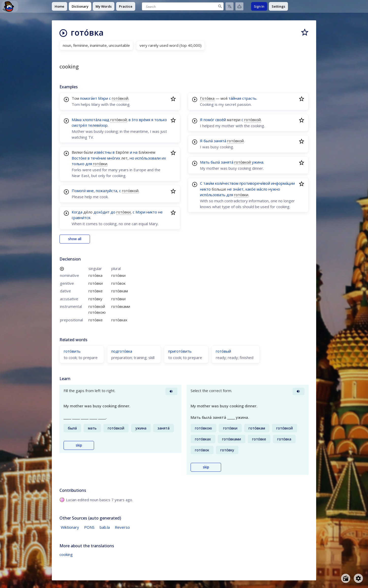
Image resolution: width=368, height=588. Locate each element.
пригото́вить (180, 351)
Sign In (259, 6)
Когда (77, 212)
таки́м (209, 183)
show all (75, 239)
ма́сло (262, 189)
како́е (251, 189)
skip (79, 445)
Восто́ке (79, 158)
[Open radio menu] (346, 578)
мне (90, 191)
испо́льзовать (213, 195)
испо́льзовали (148, 158)
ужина (258, 162)
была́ (208, 141)
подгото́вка (122, 351)
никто (152, 212)
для (89, 164)
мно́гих (114, 158)
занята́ (220, 141)
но (132, 158)
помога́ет (89, 98)
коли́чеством (227, 183)
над (106, 120)
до (113, 212)
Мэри (103, 98)
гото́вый (223, 351)
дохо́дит (102, 212)
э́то (135, 120)
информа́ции (283, 183)
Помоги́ (79, 191)
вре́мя (145, 120)
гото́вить (72, 351)
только (161, 120)
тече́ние (98, 158)
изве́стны (103, 152)
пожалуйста (106, 191)
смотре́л (79, 125)
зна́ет (238, 189)
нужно (274, 189)
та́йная (235, 98)
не (160, 212)
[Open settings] (358, 578)
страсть (249, 98)
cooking (66, 554)
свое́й (221, 120)
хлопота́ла (92, 120)
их (164, 158)
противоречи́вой (255, 183)
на (135, 152)
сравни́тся (81, 218)
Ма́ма (77, 120)
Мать (205, 162)
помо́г (209, 120)
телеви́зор (98, 125)
